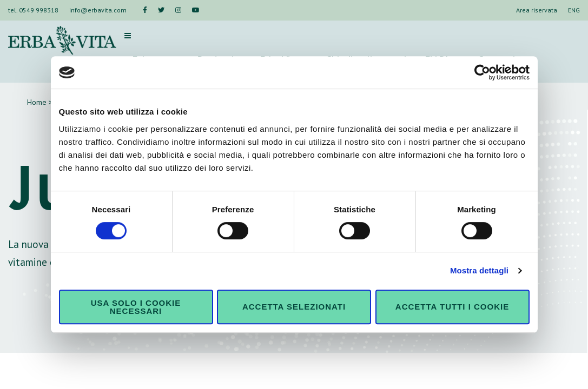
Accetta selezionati (294, 307)
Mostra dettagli (479, 270)
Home (37, 102)
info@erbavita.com (98, 10)
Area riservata (537, 10)
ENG (574, 10)
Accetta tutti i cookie (452, 307)
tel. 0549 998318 (33, 10)
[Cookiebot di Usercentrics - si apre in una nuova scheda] (482, 72)
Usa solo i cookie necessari (136, 307)
